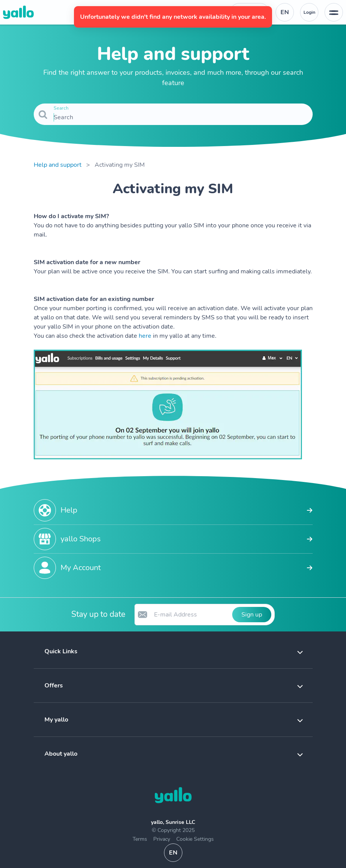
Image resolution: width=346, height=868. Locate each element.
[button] (173, 651)
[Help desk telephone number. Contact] (250, 12)
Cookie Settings (195, 839)
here (145, 336)
